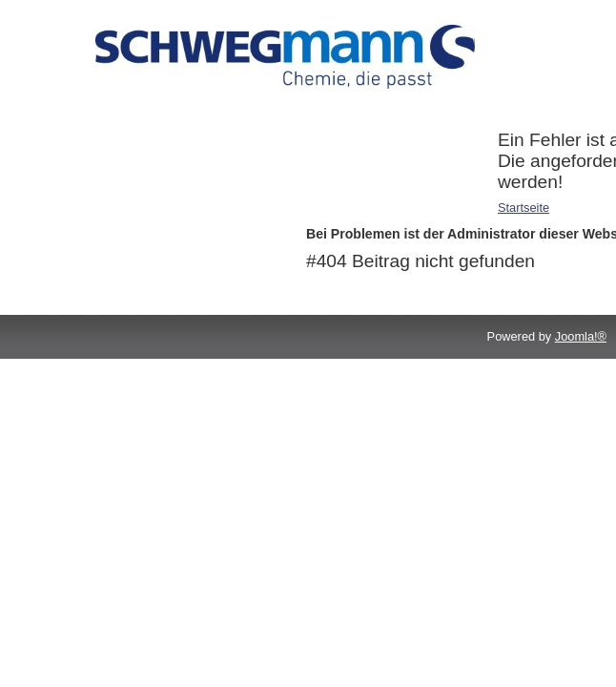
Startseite (524, 208)
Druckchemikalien (117, 140)
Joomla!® (581, 336)
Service (88, 189)
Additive (90, 115)
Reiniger (91, 165)
